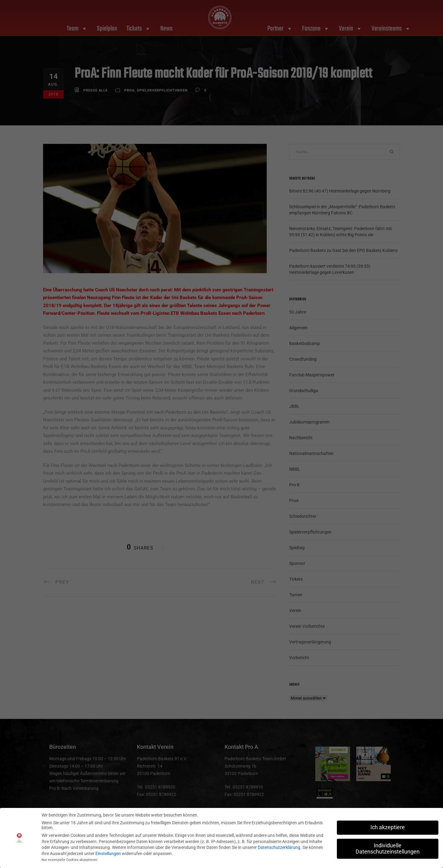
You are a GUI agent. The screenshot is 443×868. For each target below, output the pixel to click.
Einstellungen (108, 854)
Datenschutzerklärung (279, 847)
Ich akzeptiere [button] (388, 827)
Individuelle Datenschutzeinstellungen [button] (388, 849)
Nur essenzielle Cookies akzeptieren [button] (69, 860)
